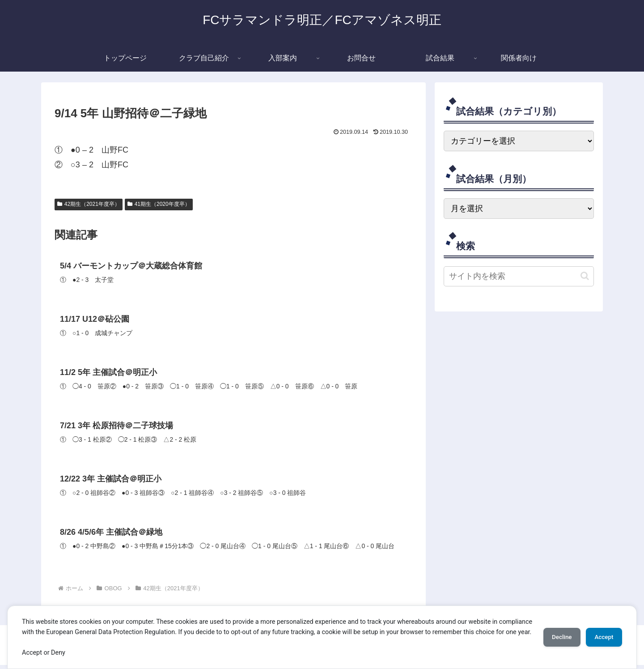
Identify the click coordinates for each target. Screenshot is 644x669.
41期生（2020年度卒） (159, 204)
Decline (555, 632)
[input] (519, 276)
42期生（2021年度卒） (89, 204)
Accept (602, 632)
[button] (585, 276)
